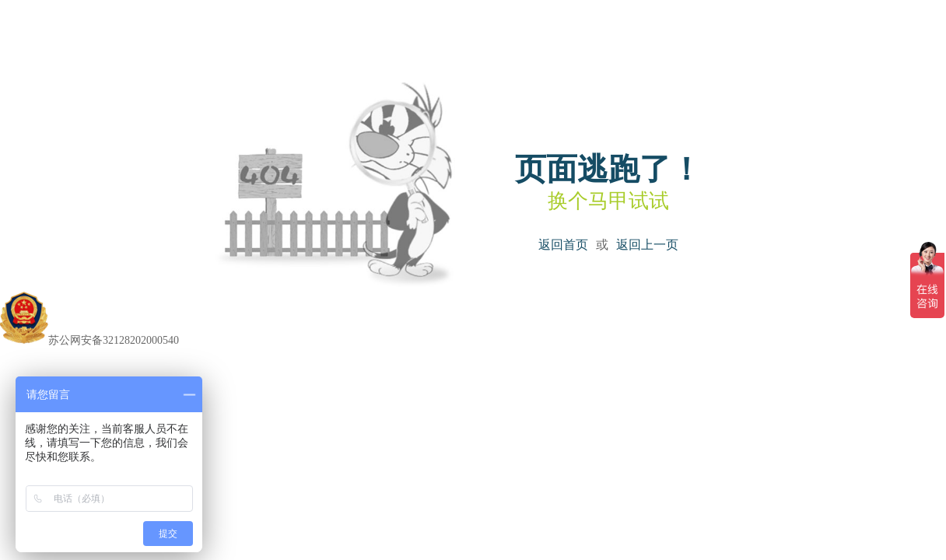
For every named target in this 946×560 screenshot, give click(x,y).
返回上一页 (647, 245)
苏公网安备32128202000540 (89, 340)
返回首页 (563, 245)
